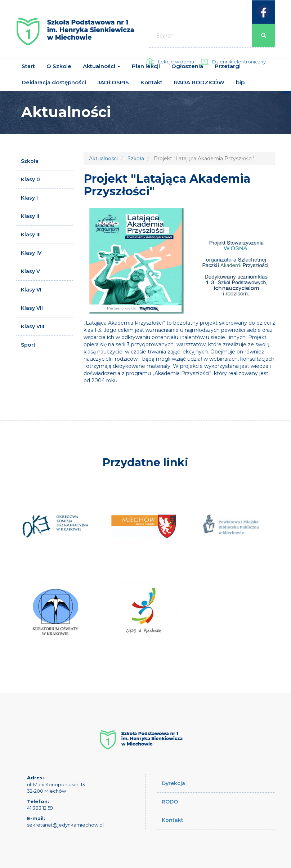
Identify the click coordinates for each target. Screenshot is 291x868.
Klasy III (31, 235)
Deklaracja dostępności (54, 82)
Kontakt (151, 82)
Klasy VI (31, 290)
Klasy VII (32, 308)
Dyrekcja (173, 783)
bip (240, 82)
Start (28, 66)
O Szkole (59, 66)
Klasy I (29, 198)
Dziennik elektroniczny (239, 62)
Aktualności (102, 66)
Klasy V (30, 271)
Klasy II (30, 216)
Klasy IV (31, 253)
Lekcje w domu (176, 62)
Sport (28, 345)
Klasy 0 (30, 179)
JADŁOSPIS (113, 82)
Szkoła (30, 161)
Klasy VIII (33, 326)
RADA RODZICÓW (199, 82)
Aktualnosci (103, 159)
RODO (170, 802)
